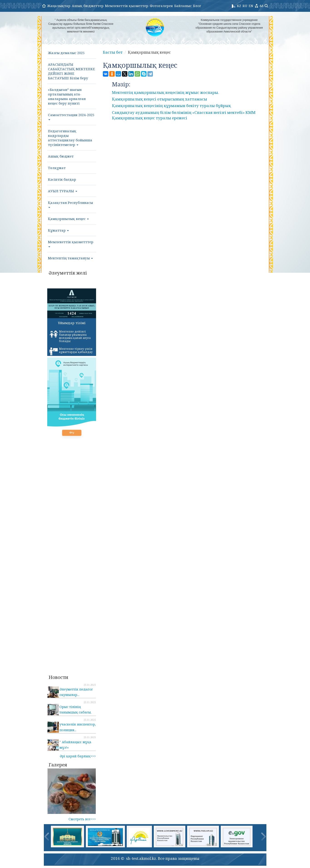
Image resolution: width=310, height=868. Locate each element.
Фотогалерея (161, 6)
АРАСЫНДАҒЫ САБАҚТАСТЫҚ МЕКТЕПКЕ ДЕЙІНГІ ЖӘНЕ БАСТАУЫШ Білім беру (71, 71)
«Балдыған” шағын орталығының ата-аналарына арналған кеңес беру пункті (67, 96)
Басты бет (113, 52)
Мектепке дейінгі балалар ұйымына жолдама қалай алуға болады (70, 336)
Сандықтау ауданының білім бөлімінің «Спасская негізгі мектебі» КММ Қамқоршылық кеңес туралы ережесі (184, 115)
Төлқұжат (57, 168)
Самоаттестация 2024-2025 (71, 116)
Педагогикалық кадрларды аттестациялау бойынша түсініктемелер (70, 138)
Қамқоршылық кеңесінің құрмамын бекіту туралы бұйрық (171, 106)
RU (245, 6)
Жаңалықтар (59, 6)
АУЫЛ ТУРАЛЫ (63, 191)
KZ (239, 6)
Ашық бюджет (61, 156)
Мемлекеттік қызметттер (71, 243)
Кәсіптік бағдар (62, 179)
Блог (197, 6)
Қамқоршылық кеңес (68, 219)
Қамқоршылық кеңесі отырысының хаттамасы (160, 99)
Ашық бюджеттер (88, 6)
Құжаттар (58, 230)
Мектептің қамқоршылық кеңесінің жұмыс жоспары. (165, 92)
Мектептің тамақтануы (70, 258)
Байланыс (183, 6)
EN (251, 6)
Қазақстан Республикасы (70, 204)
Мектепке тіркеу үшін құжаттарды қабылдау (71, 351)
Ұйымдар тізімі (72, 323)
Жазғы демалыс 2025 (66, 53)
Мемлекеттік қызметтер (127, 6)
